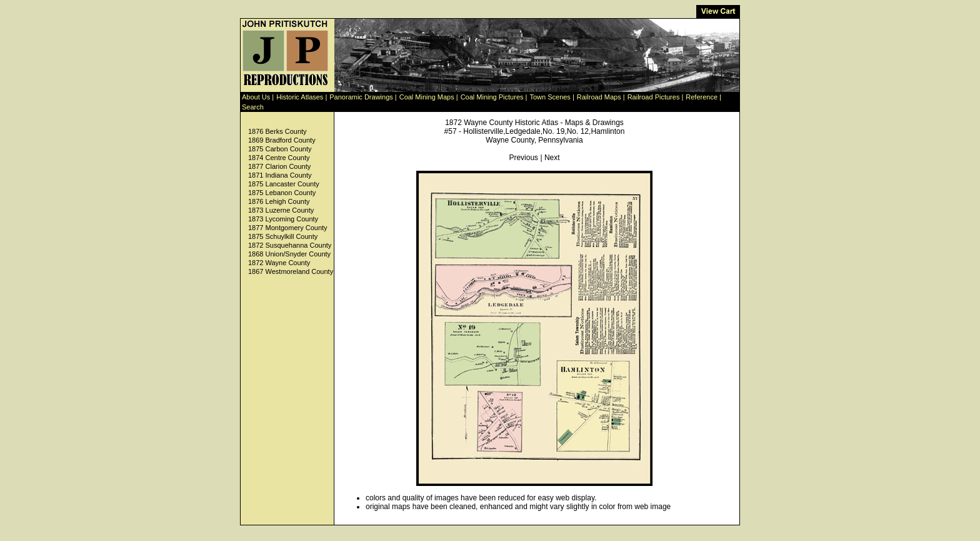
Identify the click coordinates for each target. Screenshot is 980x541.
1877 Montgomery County (288, 228)
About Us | (258, 97)
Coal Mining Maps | (429, 97)
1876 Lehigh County (279, 201)
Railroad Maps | (601, 97)
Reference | (703, 97)
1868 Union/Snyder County (289, 254)
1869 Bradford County (282, 140)
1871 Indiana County (280, 175)
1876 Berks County (277, 131)
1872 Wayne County (279, 263)
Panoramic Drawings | (363, 97)
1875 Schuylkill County (283, 236)
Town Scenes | (552, 97)
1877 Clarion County (279, 166)
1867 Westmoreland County (291, 271)
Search (253, 107)
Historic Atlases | (302, 97)
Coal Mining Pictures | (494, 97)
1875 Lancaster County (284, 184)
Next (552, 158)
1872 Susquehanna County (290, 245)
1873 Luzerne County (281, 210)
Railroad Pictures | (656, 97)
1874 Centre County (279, 158)
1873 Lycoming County (283, 219)
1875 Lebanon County (282, 193)
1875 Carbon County (280, 149)
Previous (523, 158)
